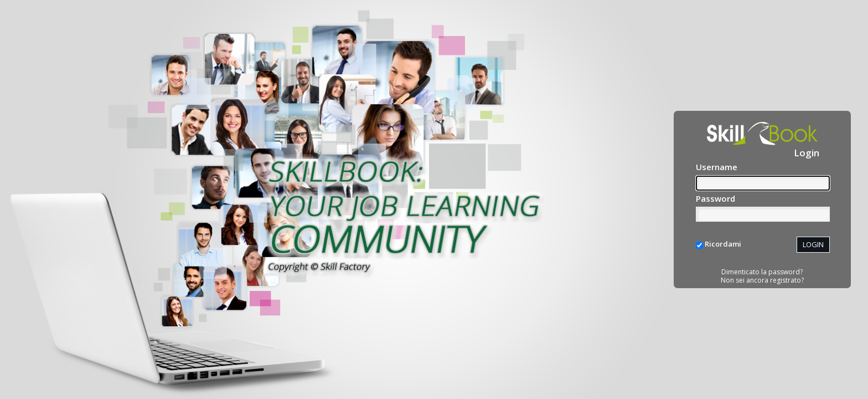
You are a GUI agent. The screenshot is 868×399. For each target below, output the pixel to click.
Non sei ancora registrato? (762, 280)
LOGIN (813, 244)
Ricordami (723, 244)
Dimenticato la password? (762, 272)
